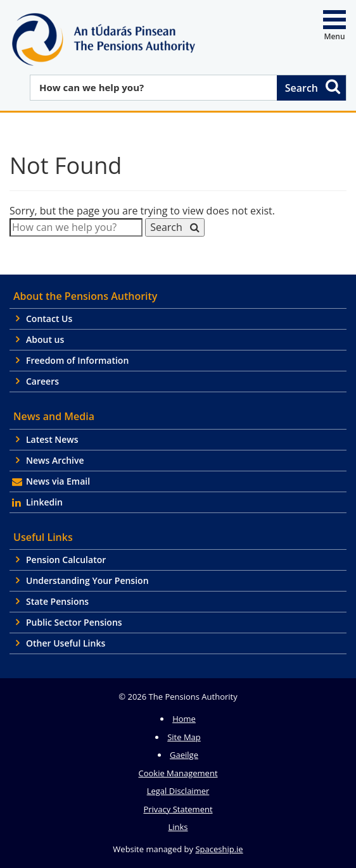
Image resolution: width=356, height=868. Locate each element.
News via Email (58, 481)
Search (314, 86)
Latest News (52, 439)
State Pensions (57, 601)
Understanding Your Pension (87, 580)
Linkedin (44, 502)
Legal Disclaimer (178, 791)
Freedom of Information (77, 360)
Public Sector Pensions (74, 622)
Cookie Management (178, 773)
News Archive (55, 460)
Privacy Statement (178, 809)
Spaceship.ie (219, 849)
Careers (42, 381)
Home (184, 719)
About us (45, 339)
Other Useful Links (66, 643)
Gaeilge (184, 755)
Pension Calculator (66, 560)
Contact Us (49, 319)
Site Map (184, 737)
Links (178, 827)
